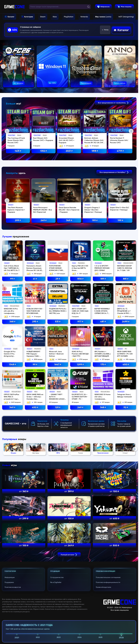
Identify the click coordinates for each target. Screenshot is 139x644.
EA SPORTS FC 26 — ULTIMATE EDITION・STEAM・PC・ (80, 486)
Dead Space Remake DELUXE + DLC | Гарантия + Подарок (70, 255)
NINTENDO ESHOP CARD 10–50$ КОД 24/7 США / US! (124, 357)
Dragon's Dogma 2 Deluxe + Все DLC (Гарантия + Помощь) (94, 255)
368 (12, 411)
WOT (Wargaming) (126, 17)
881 (126, 368)
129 (58, 497)
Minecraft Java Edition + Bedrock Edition (56, 443)
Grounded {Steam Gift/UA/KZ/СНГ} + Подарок (68, 141)
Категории (29, 17)
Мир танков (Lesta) (103, 17)
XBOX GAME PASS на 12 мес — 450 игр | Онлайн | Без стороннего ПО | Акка (35, 488)
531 (58, 411)
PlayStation (69, 17)
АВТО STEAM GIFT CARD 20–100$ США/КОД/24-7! (80, 400)
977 (80, 411)
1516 (80, 368)
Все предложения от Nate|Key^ (114, 217)
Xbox (55, 17)
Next (135, 66)
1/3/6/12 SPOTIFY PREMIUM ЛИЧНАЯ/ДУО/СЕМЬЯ (102, 357)
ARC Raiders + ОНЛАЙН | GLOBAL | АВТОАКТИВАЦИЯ (103, 443)
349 (12, 497)
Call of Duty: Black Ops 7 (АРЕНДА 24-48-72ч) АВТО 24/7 (12, 357)
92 (126, 497)
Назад (105, 30)
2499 (126, 411)
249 (80, 497)
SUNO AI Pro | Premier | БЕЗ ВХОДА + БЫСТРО (80, 443)
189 (103, 368)
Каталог (11, 17)
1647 (58, 454)
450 (126, 454)
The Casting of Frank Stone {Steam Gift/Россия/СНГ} (17, 141)
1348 (12, 454)
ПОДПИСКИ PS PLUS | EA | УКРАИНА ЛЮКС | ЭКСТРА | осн (58, 400)
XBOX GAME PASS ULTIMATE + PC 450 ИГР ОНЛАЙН (125, 443)
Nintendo (84, 17)
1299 (80, 454)
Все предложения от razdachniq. (114, 103)
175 (103, 454)
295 (35, 411)
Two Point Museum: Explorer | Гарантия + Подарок (17, 255)
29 (58, 368)
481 (103, 411)
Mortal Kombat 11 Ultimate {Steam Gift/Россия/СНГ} (121, 141)
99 (12, 368)
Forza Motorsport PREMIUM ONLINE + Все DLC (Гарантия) (44, 255)
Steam (43, 17)
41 (35, 368)
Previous (3, 66)
